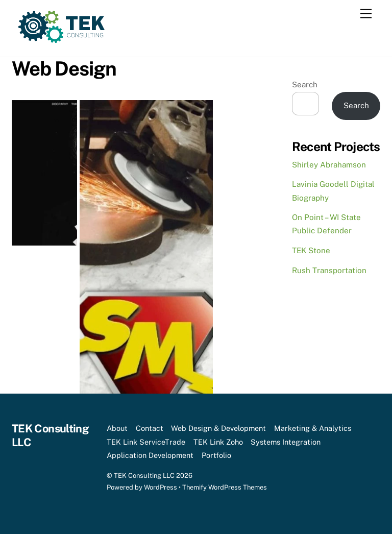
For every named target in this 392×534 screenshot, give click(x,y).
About (117, 428)
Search (305, 84)
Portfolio (216, 455)
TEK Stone (311, 250)
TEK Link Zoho (218, 442)
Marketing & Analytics (313, 428)
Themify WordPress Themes (225, 487)
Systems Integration (286, 442)
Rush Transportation (329, 270)
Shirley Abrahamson (329, 165)
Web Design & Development (218, 428)
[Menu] (366, 14)
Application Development (150, 455)
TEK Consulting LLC (144, 476)
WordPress (161, 487)
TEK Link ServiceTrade (146, 442)
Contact (150, 428)
